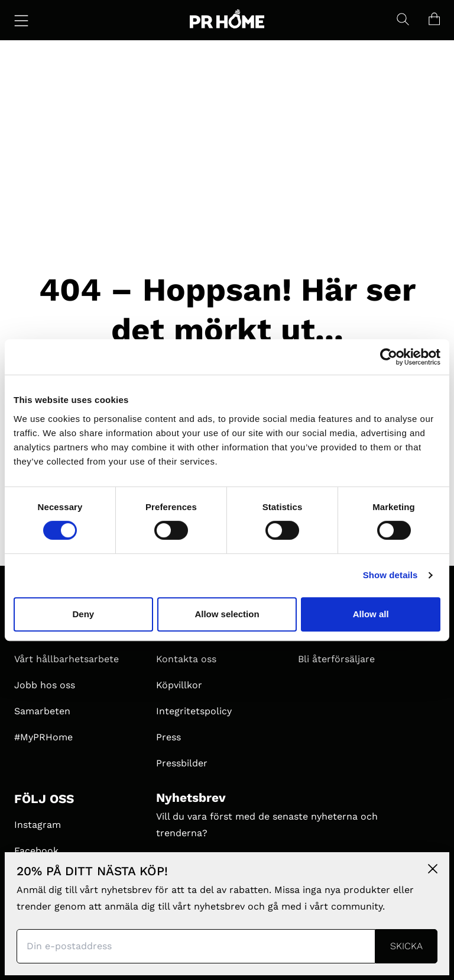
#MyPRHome (43, 737)
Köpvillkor (179, 685)
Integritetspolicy (194, 711)
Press (168, 737)
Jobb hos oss (45, 685)
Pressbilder (182, 763)
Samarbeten (42, 711)
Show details (390, 575)
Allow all (371, 614)
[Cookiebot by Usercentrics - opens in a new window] (389, 357)
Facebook (36, 851)
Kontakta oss (186, 659)
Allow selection (227, 614)
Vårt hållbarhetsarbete (67, 659)
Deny (83, 614)
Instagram (38, 825)
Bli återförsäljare (336, 659)
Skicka (406, 946)
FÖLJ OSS (44, 799)
